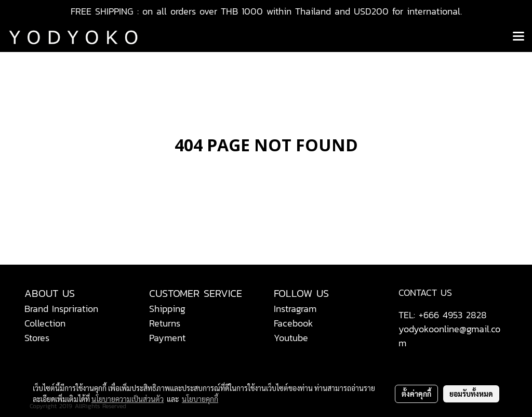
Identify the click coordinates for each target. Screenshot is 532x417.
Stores (37, 338)
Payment (167, 338)
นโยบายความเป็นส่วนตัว (128, 399)
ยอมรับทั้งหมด (471, 394)
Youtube (291, 338)
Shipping (167, 309)
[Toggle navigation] (518, 37)
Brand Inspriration (61, 309)
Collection (45, 323)
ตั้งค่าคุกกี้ (416, 394)
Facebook (294, 323)
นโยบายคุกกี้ (200, 399)
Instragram (295, 309)
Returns (165, 323)
